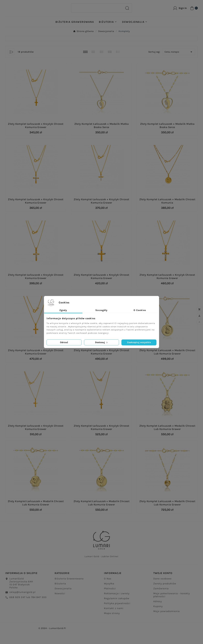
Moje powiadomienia (166, 623)
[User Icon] (180, 13)
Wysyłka (109, 596)
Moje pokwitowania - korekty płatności (172, 607)
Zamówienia (161, 601)
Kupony (158, 618)
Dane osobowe (162, 591)
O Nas (108, 591)
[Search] (97, 13)
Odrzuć (64, 342)
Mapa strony (112, 625)
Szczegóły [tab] (101, 310)
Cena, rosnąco (179, 62)
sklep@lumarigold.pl (22, 604)
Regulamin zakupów (117, 611)
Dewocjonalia (63, 601)
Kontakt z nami (114, 620)
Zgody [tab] (63, 310)
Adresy (158, 614)
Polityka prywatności (117, 615)
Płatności (110, 601)
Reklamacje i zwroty (117, 606)
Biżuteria (60, 596)
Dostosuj (102, 342)
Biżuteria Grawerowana (69, 591)
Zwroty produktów (165, 596)
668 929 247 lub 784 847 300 (28, 609)
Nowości (60, 606)
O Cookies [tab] (140, 310)
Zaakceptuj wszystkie (139, 342)
